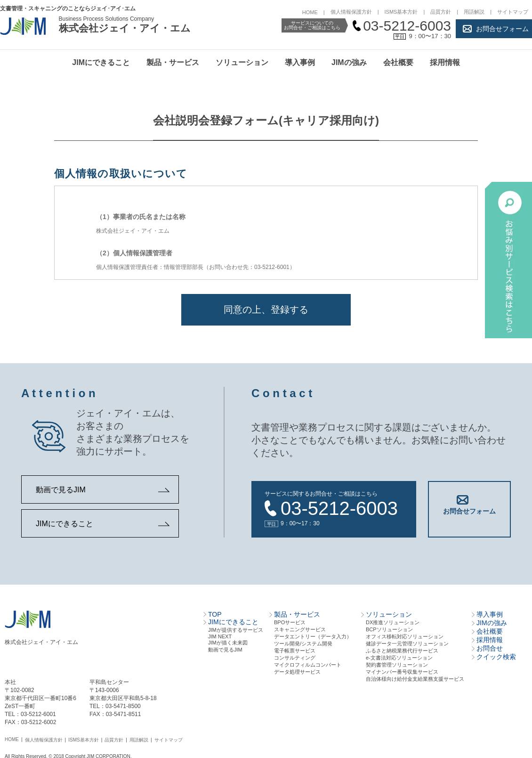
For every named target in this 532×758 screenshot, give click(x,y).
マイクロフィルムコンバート (308, 664)
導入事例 (300, 62)
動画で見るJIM (61, 490)
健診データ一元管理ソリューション (407, 643)
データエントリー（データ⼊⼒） (313, 636)
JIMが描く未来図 (228, 642)
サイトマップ (513, 12)
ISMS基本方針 (401, 12)
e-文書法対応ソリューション (399, 657)
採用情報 (445, 62)
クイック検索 (496, 656)
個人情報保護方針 (351, 12)
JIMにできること (101, 62)
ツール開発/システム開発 (303, 643)
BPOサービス (290, 621)
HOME (310, 12)
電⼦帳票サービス (295, 650)
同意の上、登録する (266, 310)
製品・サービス (173, 62)
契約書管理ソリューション (397, 664)
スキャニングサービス (300, 628)
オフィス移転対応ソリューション (405, 636)
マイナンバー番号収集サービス (402, 671)
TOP (215, 613)
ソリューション (242, 62)
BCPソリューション (389, 628)
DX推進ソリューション (393, 621)
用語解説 (474, 12)
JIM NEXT (220, 636)
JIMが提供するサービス (236, 629)
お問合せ (490, 647)
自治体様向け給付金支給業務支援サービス (415, 678)
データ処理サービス (297, 671)
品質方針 (441, 12)
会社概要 (398, 62)
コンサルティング (295, 657)
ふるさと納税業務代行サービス (402, 650)
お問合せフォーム (502, 29)
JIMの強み (349, 62)
